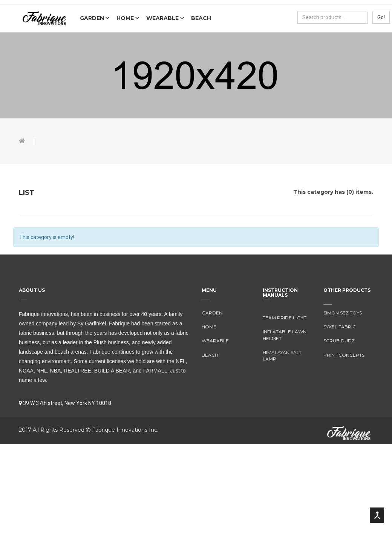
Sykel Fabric (340, 327)
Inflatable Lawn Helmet (285, 335)
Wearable (163, 18)
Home (126, 18)
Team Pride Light (285, 318)
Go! (381, 17)
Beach (201, 18)
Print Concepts (344, 355)
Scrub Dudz (339, 341)
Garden (93, 18)
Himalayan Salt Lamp (282, 356)
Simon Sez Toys (343, 313)
